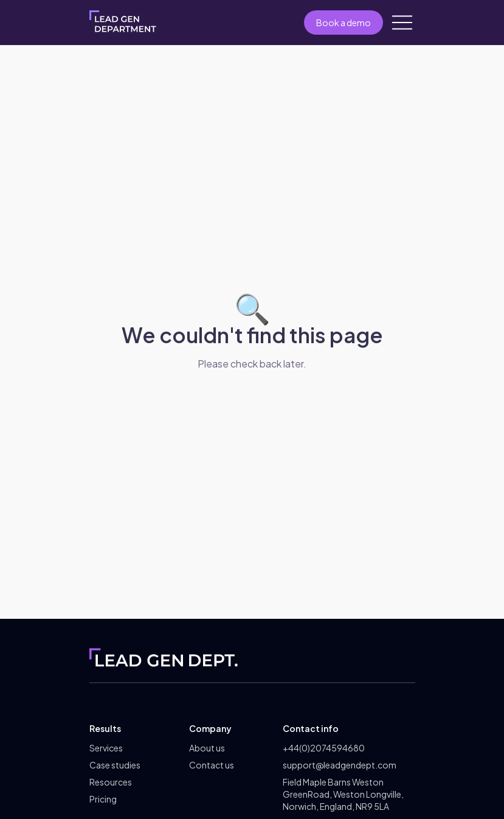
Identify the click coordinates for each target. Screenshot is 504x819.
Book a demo (343, 23)
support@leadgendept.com (340, 765)
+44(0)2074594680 (324, 748)
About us (207, 748)
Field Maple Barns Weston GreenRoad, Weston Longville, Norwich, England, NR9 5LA (343, 794)
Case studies (115, 765)
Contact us (212, 765)
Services (106, 748)
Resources (111, 782)
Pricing (103, 799)
